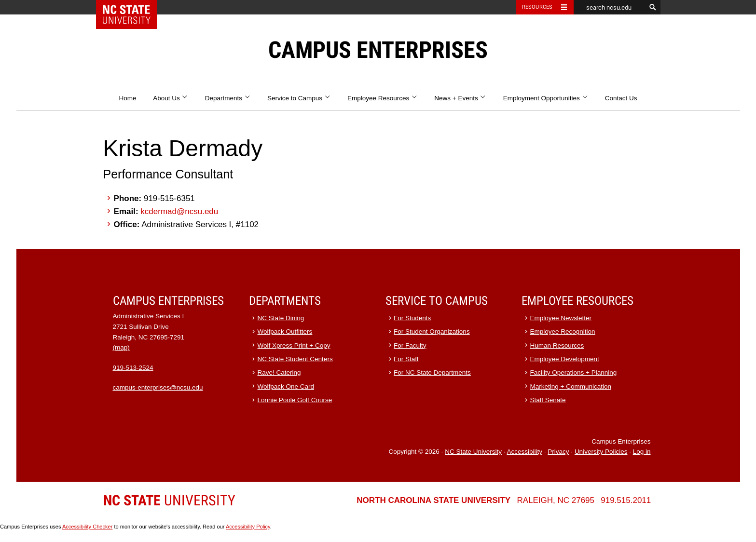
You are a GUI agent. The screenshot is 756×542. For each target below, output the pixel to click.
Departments (228, 98)
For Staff (406, 359)
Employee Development (565, 359)
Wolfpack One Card (286, 386)
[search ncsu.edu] (610, 7)
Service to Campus (299, 98)
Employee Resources (383, 98)
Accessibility (524, 452)
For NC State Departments (432, 373)
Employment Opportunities (546, 98)
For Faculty (410, 346)
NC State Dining (281, 318)
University (169, 500)
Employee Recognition (563, 332)
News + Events (460, 98)
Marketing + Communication (571, 386)
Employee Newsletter (561, 318)
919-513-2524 (133, 368)
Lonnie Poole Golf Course (295, 400)
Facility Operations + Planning (574, 373)
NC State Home (132, 7)
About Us (171, 98)
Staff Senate (548, 400)
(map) (121, 347)
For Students (412, 318)
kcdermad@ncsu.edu (179, 211)
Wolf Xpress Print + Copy (294, 346)
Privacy (558, 452)
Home (127, 98)
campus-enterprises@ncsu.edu (158, 387)
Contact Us (621, 98)
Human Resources (557, 346)
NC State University (473, 452)
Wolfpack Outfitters (285, 332)
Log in (642, 452)
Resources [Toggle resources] (537, 7)
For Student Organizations (432, 332)
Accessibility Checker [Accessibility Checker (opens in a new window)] (87, 527)
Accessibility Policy (248, 527)
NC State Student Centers (295, 359)
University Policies (601, 452)
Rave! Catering (279, 373)
